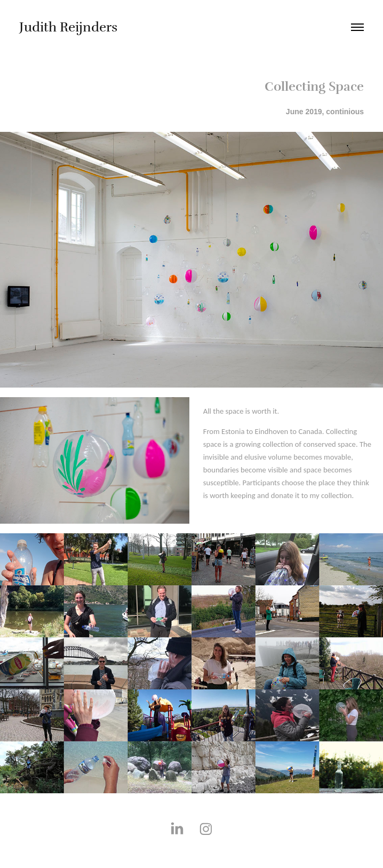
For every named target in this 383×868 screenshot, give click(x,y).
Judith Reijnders (68, 27)
